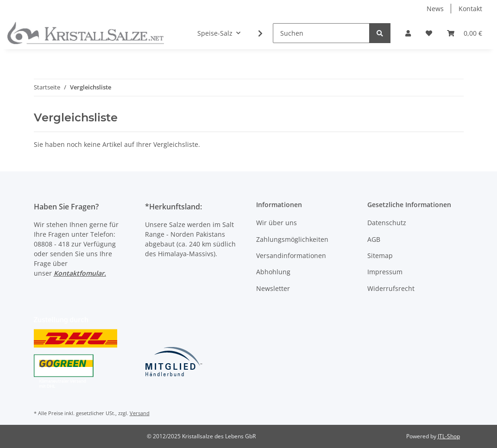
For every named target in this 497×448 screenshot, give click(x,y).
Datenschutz (387, 223)
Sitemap (380, 256)
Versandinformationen (291, 256)
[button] (408, 33)
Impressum (385, 272)
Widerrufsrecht (391, 288)
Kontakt (470, 9)
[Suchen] (321, 33)
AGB (374, 239)
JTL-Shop (449, 436)
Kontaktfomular (79, 273)
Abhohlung (273, 272)
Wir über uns (277, 223)
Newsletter (273, 288)
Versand (140, 413)
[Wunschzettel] (429, 33)
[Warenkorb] (465, 33)
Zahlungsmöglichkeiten (292, 239)
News (435, 9)
